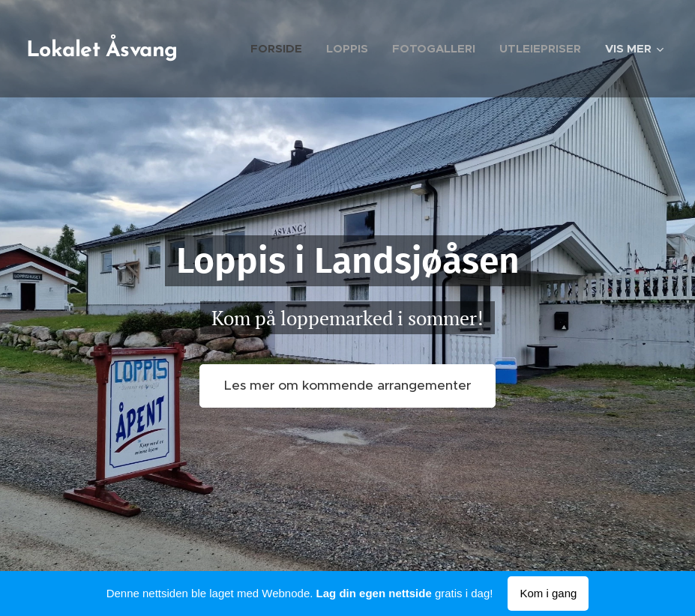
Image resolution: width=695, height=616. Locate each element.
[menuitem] (280, 49)
